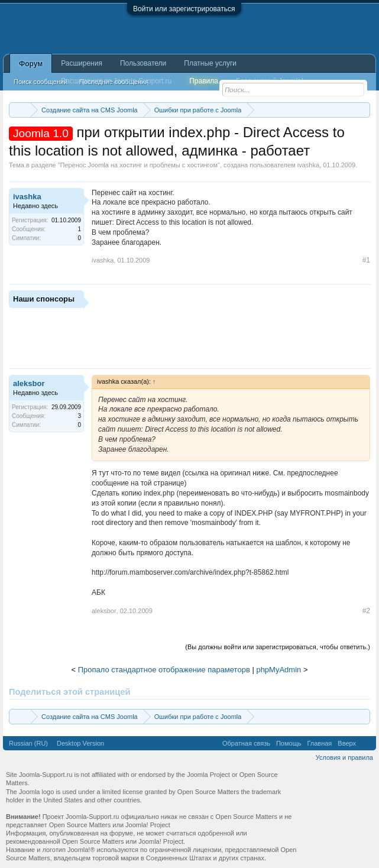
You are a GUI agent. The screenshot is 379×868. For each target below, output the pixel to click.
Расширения (82, 63)
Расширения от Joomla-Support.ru (116, 81)
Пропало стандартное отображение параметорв (164, 670)
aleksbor (29, 383)
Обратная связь (246, 743)
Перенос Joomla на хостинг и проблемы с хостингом (139, 165)
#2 (366, 611)
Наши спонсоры (44, 299)
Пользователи (143, 63)
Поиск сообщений (41, 82)
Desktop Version (80, 743)
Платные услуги (210, 63)
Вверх (347, 743)
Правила (204, 81)
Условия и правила (344, 757)
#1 (366, 260)
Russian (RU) (28, 743)
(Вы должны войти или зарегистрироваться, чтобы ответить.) (278, 647)
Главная (319, 743)
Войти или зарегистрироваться (184, 9)
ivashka (308, 165)
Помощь (289, 743)
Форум (31, 64)
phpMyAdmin (278, 670)
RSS (366, 743)
